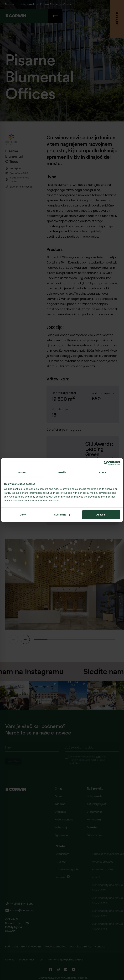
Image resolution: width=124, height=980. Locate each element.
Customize (62, 515)
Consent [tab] (22, 472)
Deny (23, 515)
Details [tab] (62, 472)
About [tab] (103, 472)
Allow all (101, 515)
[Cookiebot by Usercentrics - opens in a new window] (106, 463)
